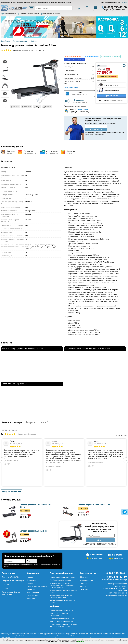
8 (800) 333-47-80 (115, 7)
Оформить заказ (111, 96)
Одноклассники (87, 580)
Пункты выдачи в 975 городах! (30, 14)
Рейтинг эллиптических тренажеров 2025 (59, 614)
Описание (27, 107)
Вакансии (31, 589)
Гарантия (27, 3)
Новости (31, 577)
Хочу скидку (102, 66)
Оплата (13, 3)
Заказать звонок (96, 130)
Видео (38, 107)
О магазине (53, 3)
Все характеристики (71, 88)
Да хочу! (101, 540)
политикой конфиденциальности (86, 640)
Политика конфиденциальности (116, 596)
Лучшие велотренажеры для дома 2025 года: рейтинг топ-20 (63, 626)
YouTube (83, 583)
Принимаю (81, 642)
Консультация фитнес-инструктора (11, 593)
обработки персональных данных (109, 640)
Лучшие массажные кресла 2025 (63, 618)
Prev (4, 28)
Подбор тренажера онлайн (60, 580)
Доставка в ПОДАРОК (10, 577)
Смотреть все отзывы (11, 492)
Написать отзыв (121, 435)
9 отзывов (17, 50)
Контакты (61, 3)
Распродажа (5, 3)
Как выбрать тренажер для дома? (63, 577)
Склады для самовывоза (37, 586)
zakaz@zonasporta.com (117, 584)
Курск (125, 3)
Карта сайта (32, 599)
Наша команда (43, 3)
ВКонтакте (84, 577)
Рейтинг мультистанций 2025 (61, 621)
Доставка (20, 3)
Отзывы (34, 3)
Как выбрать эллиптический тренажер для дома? (61, 596)
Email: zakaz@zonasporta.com (111, 3)
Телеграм (84, 589)
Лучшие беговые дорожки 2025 (62, 610)
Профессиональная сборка (13, 581)
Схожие (48, 107)
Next (92, 28)
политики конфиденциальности (115, 133)
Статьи (68, 3)
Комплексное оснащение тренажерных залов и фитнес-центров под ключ (62, 585)
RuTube (83, 586)
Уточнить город (82, 109)
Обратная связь (33, 596)
